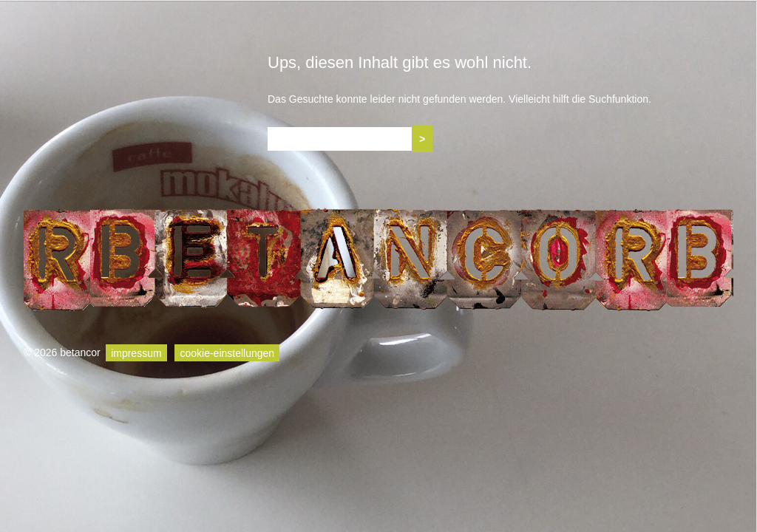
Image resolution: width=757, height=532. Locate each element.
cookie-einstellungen (227, 352)
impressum (136, 352)
